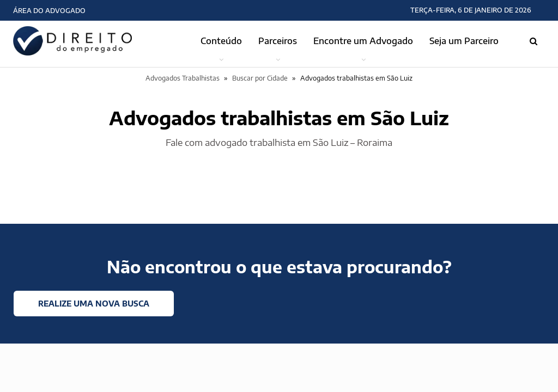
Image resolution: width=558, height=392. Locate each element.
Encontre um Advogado (363, 41)
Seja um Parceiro (464, 41)
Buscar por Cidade (260, 78)
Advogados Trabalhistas (183, 78)
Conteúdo (221, 41)
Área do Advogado (49, 11)
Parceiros (278, 41)
